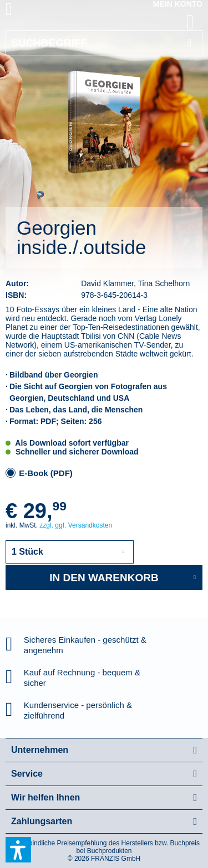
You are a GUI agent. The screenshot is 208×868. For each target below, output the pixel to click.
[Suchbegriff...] (104, 43)
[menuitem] (22, 11)
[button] (18, 850)
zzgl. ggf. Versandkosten (76, 525)
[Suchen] (189, 43)
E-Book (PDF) (46, 473)
